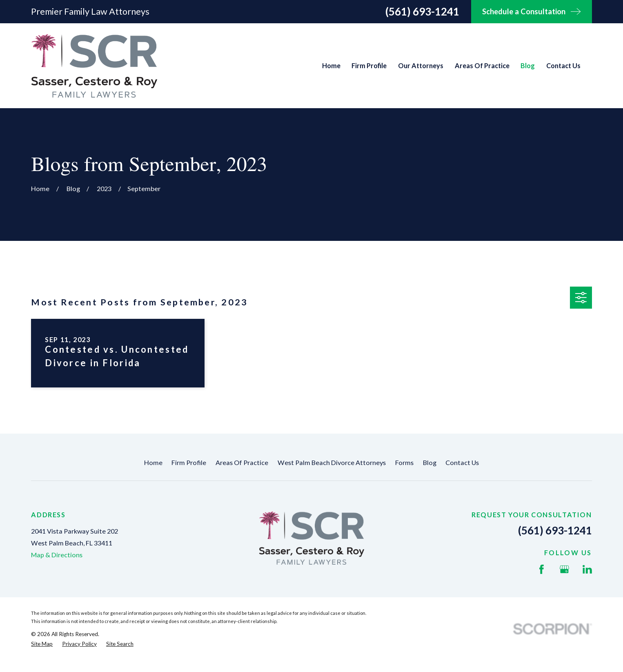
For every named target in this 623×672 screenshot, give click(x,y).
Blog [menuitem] (528, 66)
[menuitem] (42, 644)
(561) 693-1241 (422, 11)
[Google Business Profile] (564, 569)
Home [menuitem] (331, 66)
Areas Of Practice (242, 462)
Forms (404, 462)
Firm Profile (189, 462)
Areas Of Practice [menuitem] (482, 66)
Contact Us (462, 462)
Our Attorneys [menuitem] (421, 66)
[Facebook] (542, 569)
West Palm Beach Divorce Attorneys (332, 462)
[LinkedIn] (587, 569)
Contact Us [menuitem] (563, 66)
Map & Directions (57, 555)
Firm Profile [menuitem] (369, 66)
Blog (430, 462)
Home (153, 462)
